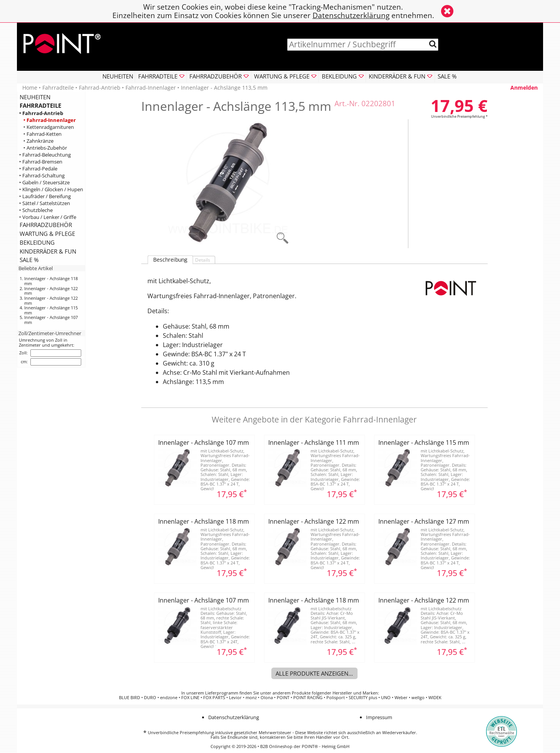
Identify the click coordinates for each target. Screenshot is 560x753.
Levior (235, 698)
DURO (150, 698)
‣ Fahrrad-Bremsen (41, 162)
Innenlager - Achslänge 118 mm (51, 281)
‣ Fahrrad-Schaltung (42, 176)
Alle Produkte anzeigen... (314, 673)
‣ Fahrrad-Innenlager (50, 120)
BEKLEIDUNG (37, 242)
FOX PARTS (214, 698)
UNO (386, 698)
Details (203, 260)
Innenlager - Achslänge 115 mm (51, 310)
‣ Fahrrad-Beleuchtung (45, 155)
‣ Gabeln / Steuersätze (44, 183)
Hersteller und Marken (355, 693)
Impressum (379, 717)
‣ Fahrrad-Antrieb (41, 113)
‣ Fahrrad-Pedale (38, 169)
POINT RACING (308, 698)
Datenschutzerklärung (351, 15)
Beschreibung (170, 260)
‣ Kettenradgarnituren (49, 127)
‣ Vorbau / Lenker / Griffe (48, 217)
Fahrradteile (58, 88)
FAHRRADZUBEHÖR (46, 225)
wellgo (418, 698)
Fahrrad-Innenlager (151, 88)
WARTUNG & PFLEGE (47, 234)
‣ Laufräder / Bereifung (45, 196)
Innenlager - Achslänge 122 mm (51, 291)
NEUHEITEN (118, 76)
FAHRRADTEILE (40, 105)
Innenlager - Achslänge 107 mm (51, 320)
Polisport (336, 698)
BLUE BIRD (130, 698)
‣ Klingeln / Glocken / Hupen (51, 190)
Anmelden (524, 88)
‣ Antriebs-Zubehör (45, 148)
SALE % (447, 76)
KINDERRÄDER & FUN (48, 251)
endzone (169, 698)
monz (251, 698)
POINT (283, 698)
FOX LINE (190, 698)
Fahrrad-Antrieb (100, 88)
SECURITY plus (363, 698)
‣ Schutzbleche (36, 210)
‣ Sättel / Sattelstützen (45, 203)
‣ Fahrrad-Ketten (43, 134)
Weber (401, 698)
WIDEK (435, 698)
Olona (267, 698)
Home (30, 88)
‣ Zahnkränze (38, 141)
